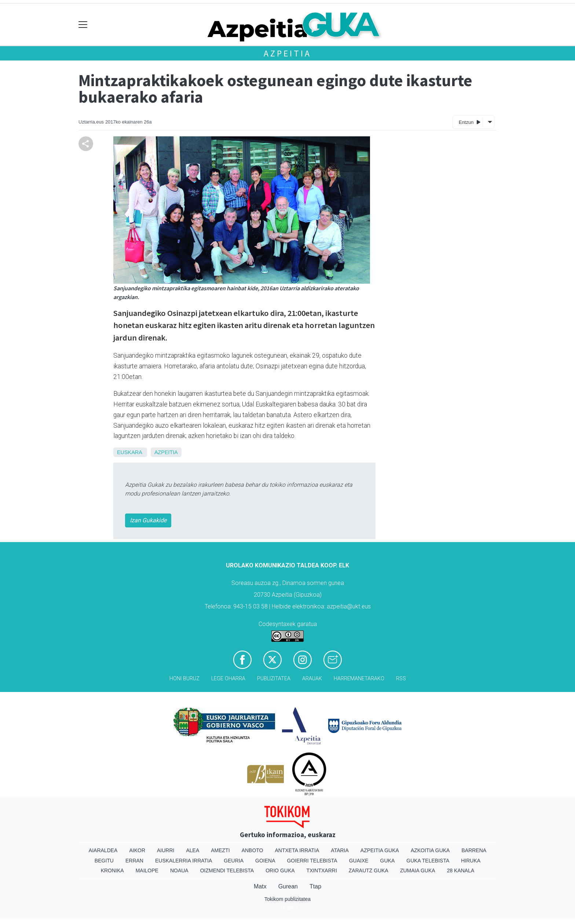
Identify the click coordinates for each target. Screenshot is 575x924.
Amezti (220, 850)
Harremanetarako (359, 679)
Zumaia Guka (418, 870)
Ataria (340, 850)
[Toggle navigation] (83, 25)
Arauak (312, 679)
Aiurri (166, 850)
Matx (260, 886)
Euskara (129, 452)
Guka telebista (428, 861)
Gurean (288, 886)
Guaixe (359, 861)
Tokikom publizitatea (287, 899)
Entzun (470, 122)
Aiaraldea (103, 850)
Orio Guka (280, 870)
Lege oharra (228, 679)
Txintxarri (322, 870)
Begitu (104, 861)
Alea (193, 850)
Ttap (315, 886)
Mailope (147, 870)
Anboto (252, 850)
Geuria (234, 861)
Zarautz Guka (369, 870)
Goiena (265, 861)
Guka (388, 861)
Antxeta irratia (297, 850)
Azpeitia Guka (380, 850)
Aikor (137, 850)
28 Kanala (461, 870)
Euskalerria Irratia (184, 861)
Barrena (474, 850)
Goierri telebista (312, 861)
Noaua (179, 870)
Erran (134, 861)
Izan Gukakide (148, 520)
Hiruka (471, 861)
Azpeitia (287, 53)
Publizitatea (274, 679)
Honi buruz (184, 679)
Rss (401, 679)
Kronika (112, 870)
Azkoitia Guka (430, 850)
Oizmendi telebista (227, 870)
